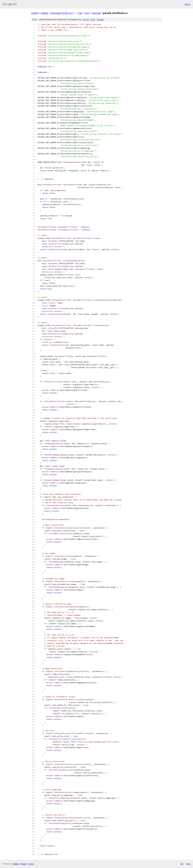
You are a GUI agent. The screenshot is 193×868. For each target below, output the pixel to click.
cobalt (35, 13)
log (93, 20)
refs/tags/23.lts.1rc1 (62, 13)
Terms (31, 864)
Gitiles (16, 864)
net (80, 13)
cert (87, 13)
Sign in (188, 4)
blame (100, 20)
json (188, 864)
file (86, 20)
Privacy (23, 864)
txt (182, 864)
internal (96, 13)
